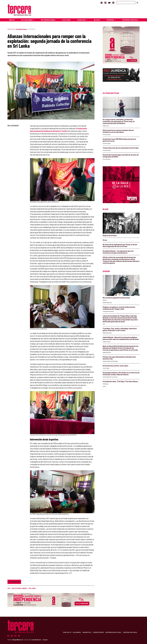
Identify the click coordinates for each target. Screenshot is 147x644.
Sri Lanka (32, 588)
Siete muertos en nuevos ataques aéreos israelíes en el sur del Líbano (118, 131)
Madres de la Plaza (110, 235)
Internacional (48, 20)
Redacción (11, 29)
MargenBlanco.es (18, 640)
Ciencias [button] (82, 20)
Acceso (45, 640)
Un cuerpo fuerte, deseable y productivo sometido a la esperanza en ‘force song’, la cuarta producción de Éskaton (119, 121)
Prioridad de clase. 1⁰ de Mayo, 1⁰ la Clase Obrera (120, 381)
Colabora (76, 632)
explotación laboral (19, 588)
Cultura (66, 20)
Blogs (97, 20)
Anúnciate (86, 632)
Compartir (14, 582)
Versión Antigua (130, 632)
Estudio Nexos (36, 640)
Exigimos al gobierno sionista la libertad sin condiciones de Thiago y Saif (119, 308)
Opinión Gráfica (130, 20)
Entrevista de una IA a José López (115, 366)
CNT (9, 588)
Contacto (66, 632)
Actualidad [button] (27, 20)
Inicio (12, 20)
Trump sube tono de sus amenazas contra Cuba (121, 148)
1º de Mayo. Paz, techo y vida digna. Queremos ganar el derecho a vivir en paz (120, 329)
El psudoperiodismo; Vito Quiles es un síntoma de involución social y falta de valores (121, 374)
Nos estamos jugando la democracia (116, 298)
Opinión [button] (110, 20)
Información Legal (113, 632)
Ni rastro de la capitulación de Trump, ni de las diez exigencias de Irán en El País (120, 245)
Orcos (105, 240)
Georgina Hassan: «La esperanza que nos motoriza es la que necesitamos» (118, 252)
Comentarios (98, 632)
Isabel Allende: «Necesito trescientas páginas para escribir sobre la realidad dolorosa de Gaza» (121, 338)
